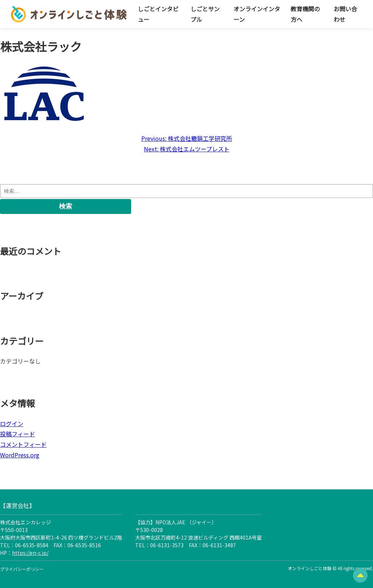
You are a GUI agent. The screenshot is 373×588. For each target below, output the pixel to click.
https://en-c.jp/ (30, 553)
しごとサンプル (205, 14)
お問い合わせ (345, 14)
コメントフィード (23, 444)
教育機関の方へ (305, 14)
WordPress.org (20, 455)
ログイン (12, 424)
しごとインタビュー (158, 14)
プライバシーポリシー (22, 569)
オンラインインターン (257, 14)
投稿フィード (17, 434)
